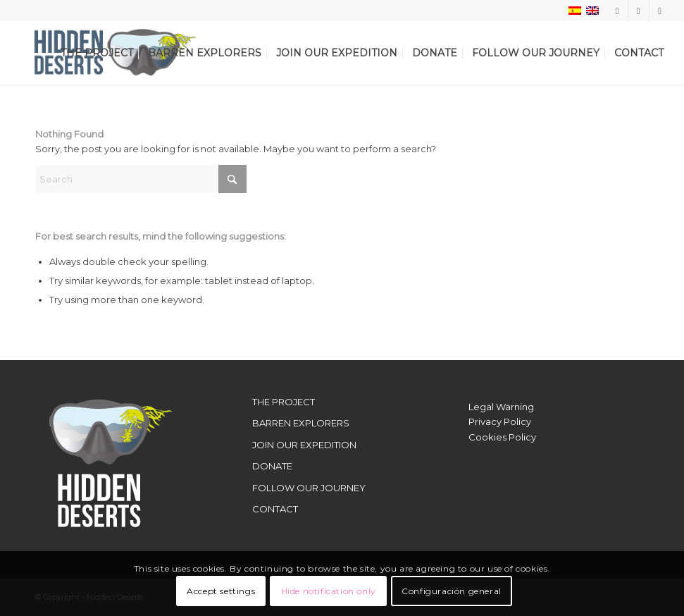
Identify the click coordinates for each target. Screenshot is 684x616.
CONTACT (275, 509)
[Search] (141, 179)
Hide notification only (329, 591)
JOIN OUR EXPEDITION (304, 445)
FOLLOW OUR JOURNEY (309, 488)
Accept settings (221, 591)
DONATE (272, 466)
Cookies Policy (502, 437)
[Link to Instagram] (617, 11)
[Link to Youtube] (660, 11)
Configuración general (452, 591)
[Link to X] (639, 11)
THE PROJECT (284, 402)
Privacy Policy (500, 421)
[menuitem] (97, 53)
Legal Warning (501, 407)
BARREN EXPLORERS (301, 423)
